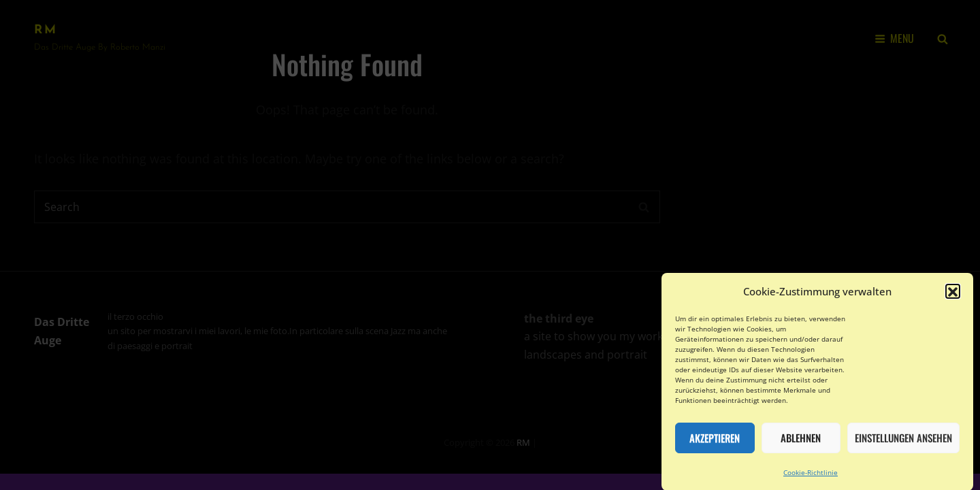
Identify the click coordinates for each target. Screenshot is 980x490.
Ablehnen (801, 443)
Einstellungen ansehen (903, 443)
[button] (953, 297)
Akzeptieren (715, 443)
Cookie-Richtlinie (811, 478)
